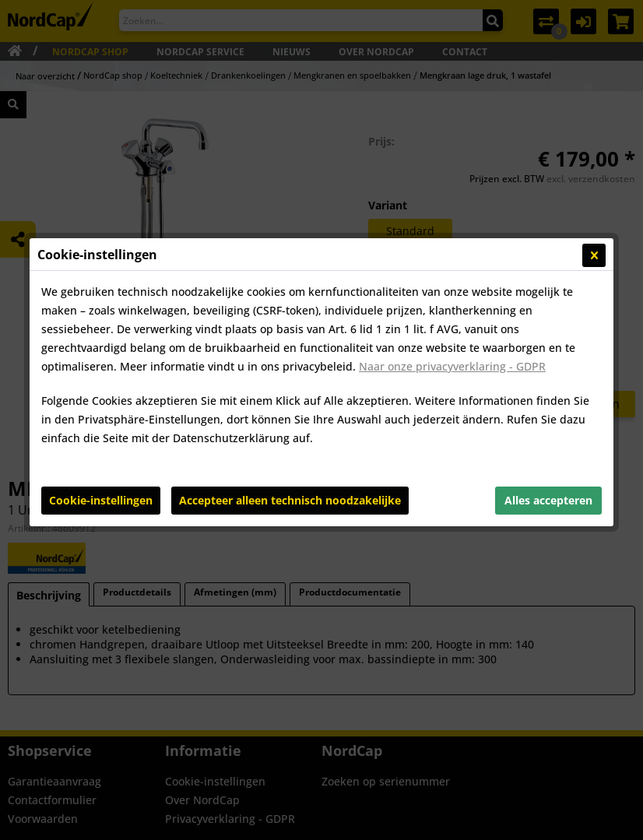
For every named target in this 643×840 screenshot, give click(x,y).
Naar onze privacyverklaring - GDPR (452, 264)
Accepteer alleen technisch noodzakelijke (290, 398)
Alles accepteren (548, 398)
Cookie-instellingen (101, 398)
